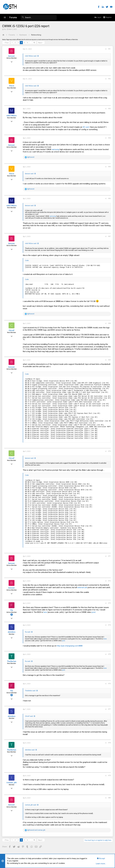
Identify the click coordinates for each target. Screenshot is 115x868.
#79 (109, 776)
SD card (86, 127)
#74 (109, 625)
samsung (56, 149)
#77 (109, 709)
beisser (12, 56)
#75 (109, 654)
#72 (109, 581)
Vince (12, 86)
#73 (109, 603)
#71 (109, 556)
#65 (109, 167)
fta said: (28, 632)
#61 (109, 49)
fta (5, 29)
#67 (109, 236)
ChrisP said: (29, 716)
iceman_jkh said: (31, 805)
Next (40, 43)
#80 (109, 798)
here (45, 612)
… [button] (31, 43)
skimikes (12, 632)
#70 (109, 451)
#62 (109, 79)
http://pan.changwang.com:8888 (70, 646)
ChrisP (12, 330)
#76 (109, 684)
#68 (109, 323)
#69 (109, 360)
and (36, 830)
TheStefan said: (31, 691)
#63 (109, 109)
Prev (7, 43)
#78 (109, 743)
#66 (109, 198)
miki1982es (12, 116)
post (94, 612)
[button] (5, 17)
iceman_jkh (12, 783)
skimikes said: (30, 750)
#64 (109, 138)
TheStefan (12, 661)
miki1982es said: (31, 56)
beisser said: (30, 174)
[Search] (38, 17)
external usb (82, 587)
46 (34, 43)
